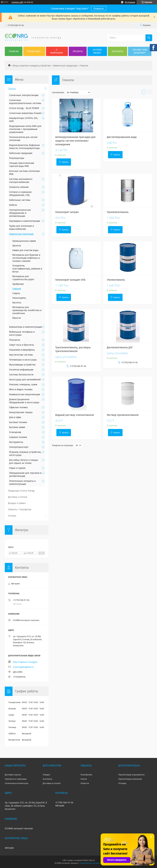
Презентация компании (130, 779)
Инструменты (16, 442)
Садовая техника (18, 437)
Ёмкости (17, 318)
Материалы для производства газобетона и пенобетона (27, 310)
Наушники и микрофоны (22, 350)
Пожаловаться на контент (91, 863)
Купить (65, 162)
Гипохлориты (19, 298)
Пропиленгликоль (118, 212)
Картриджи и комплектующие (25, 221)
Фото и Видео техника (21, 390)
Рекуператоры (17, 158)
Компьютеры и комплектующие (26, 327)
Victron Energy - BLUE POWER (24, 108)
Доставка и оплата (18, 497)
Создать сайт (17, 2)
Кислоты (17, 303)
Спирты (16, 293)
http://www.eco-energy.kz (25, 662)
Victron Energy (97, 51)
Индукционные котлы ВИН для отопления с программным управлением (25, 129)
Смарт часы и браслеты (22, 345)
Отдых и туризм (17, 468)
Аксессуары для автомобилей (25, 380)
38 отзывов (130, 2)
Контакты (117, 51)
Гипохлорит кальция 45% (70, 280)
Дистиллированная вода (122, 137)
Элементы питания (19, 187)
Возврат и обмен (17, 503)
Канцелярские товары (21, 412)
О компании (57, 51)
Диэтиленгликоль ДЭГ (120, 347)
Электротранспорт (19, 447)
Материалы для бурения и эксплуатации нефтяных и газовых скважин (26, 258)
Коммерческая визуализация (25, 394)
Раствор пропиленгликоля (123, 415)
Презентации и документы (132, 775)
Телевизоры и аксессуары (23, 360)
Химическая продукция (65, 66)
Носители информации (21, 370)
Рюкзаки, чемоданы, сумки (23, 385)
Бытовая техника (18, 422)
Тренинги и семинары (16, 779)
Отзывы (12, 516)
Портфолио (86, 775)
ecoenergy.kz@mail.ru (23, 667)
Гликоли (17, 289)
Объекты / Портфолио (20, 510)
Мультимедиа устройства (22, 365)
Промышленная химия (24, 241)
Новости (85, 783)
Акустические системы (21, 355)
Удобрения (18, 284)
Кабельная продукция (21, 153)
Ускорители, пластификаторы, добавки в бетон (27, 269)
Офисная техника (18, 407)
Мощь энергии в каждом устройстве (32, 66)
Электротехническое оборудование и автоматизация (20, 213)
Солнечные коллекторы (17, 783)
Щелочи (17, 246)
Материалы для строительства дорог (23, 278)
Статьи (84, 779)
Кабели (13, 205)
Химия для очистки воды (25, 250)
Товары (12, 89)
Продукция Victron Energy (21, 491)
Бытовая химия (17, 427)
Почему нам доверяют (140, 51)
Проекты (78, 51)
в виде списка (150, 92)
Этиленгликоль (116, 280)
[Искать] (149, 38)
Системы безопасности (21, 375)
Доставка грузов (13, 775)
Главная (14, 51)
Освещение (15, 432)
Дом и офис (15, 417)
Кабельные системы (20, 200)
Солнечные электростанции (24, 95)
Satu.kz (92, 860)
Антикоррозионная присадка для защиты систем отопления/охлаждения (75, 141)
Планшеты (15, 340)
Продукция (34, 51)
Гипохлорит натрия (67, 212)
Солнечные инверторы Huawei (25, 113)
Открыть (99, 9)
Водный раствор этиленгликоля (75, 415)
